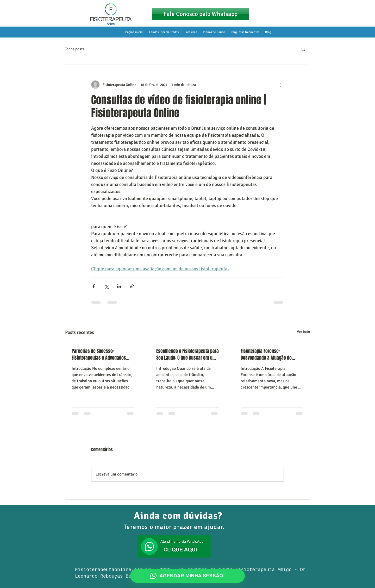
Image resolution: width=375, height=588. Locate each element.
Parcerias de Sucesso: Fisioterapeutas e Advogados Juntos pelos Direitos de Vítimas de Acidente (102, 354)
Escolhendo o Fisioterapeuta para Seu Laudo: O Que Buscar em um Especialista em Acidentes (187, 354)
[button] (303, 49)
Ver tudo (303, 332)
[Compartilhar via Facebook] (94, 286)
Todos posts (75, 49)
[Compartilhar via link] (132, 286)
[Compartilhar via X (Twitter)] (106, 286)
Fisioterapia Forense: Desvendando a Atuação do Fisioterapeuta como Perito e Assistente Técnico (268, 354)
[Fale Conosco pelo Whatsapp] (201, 14)
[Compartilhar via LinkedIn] (119, 286)
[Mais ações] (281, 85)
